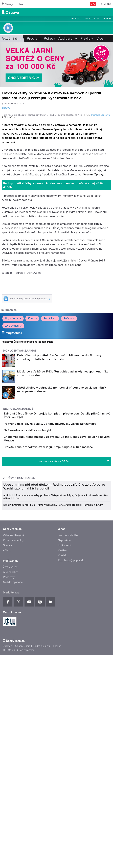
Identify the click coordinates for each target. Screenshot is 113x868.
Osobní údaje (23, 822)
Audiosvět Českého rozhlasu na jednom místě (27, 405)
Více (102, 39)
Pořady (49, 39)
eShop (7, 727)
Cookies (7, 822)
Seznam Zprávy (93, 238)
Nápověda (64, 717)
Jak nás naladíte (68, 712)
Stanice (8, 722)
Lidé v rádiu (65, 722)
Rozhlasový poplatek (71, 737)
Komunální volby (13, 717)
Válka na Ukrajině (14, 712)
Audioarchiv (92, 19)
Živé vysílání (13, 389)
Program (76, 19)
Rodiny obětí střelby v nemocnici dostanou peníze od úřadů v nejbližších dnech (54, 249)
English (57, 822)
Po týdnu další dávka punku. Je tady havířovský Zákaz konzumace (64, 493)
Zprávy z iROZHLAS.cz (19, 582)
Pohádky (50, 382)
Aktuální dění (12, 39)
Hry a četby (13, 382)
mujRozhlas (9, 373)
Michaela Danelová (100, 178)
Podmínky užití (42, 822)
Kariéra (62, 727)
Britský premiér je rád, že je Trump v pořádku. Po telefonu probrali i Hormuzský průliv (53, 682)
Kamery (107, 19)
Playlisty (87, 39)
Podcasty (9, 754)
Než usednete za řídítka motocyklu (42, 509)
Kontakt (63, 732)
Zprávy (6, 108)
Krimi (32, 382)
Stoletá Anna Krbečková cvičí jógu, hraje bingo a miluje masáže (62, 541)
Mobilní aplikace (13, 759)
